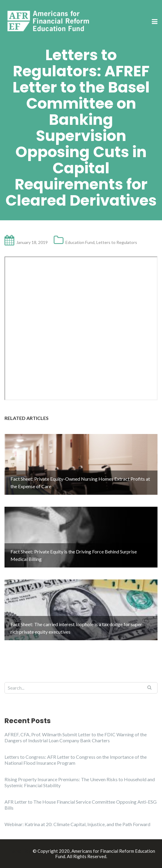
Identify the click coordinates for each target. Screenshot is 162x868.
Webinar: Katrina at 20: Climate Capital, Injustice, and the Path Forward (77, 824)
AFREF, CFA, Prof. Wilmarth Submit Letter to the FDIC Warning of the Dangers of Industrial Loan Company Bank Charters (76, 737)
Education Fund (80, 242)
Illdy (27, 851)
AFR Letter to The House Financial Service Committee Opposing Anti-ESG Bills (81, 805)
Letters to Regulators (117, 242)
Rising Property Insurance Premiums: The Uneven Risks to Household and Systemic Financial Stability (80, 782)
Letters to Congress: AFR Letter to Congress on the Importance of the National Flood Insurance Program (76, 760)
